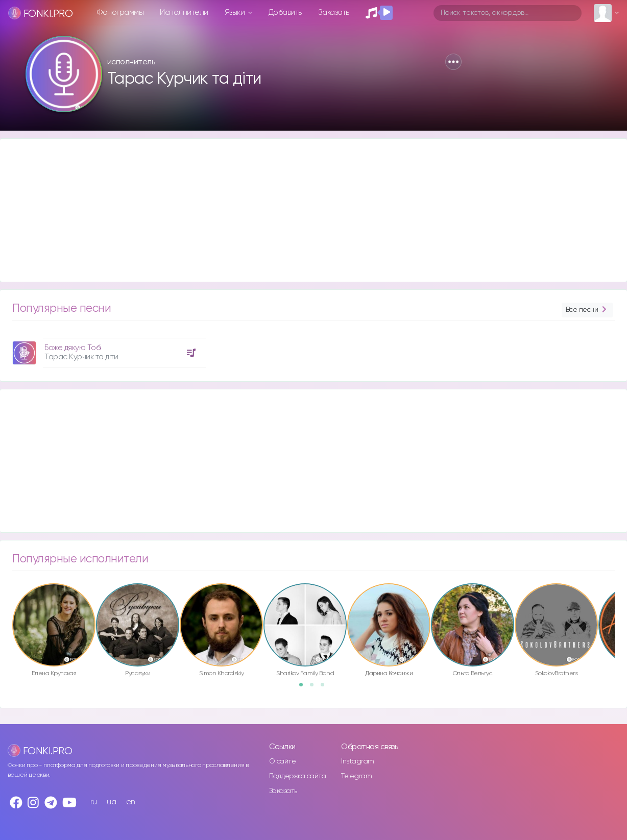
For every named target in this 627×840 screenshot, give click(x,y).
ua (111, 802)
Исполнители (184, 13)
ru (94, 802)
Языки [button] (236, 13)
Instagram (358, 761)
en (131, 802)
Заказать (334, 13)
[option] (108, 349)
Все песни (587, 310)
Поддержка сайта (298, 776)
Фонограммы (120, 13)
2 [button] (315, 688)
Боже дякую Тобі (73, 348)
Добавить (285, 13)
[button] (453, 62)
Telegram (356, 776)
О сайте (283, 761)
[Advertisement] (306, 210)
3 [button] (326, 688)
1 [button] (304, 688)
